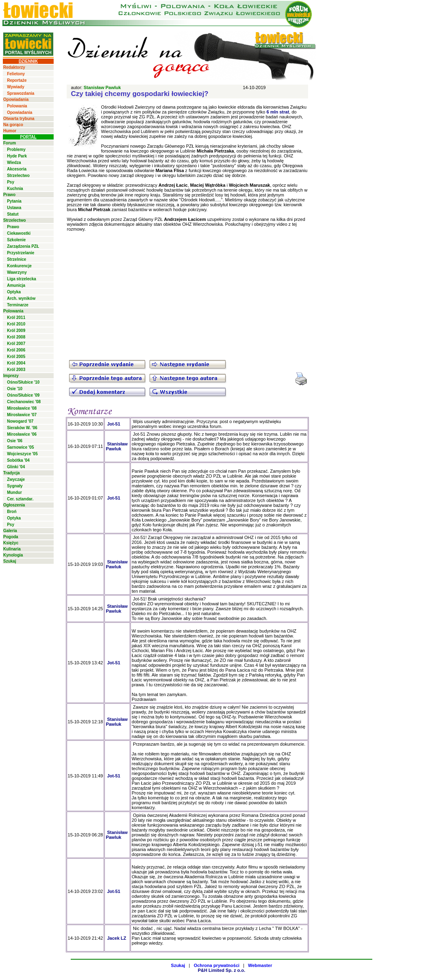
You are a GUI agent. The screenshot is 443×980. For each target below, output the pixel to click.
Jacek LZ (116, 938)
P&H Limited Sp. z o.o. (222, 970)
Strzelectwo (18, 176)
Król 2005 (16, 357)
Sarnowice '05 (20, 447)
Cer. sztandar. (20, 499)
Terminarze (18, 305)
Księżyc (11, 543)
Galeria (10, 531)
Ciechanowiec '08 (24, 402)
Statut (13, 214)
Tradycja (12, 473)
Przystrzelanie (21, 253)
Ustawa (14, 208)
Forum (10, 143)
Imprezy (11, 376)
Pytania (14, 201)
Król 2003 (16, 370)
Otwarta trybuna (19, 119)
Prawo (9, 195)
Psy (11, 182)
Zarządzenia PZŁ (23, 246)
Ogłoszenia (14, 505)
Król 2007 (16, 344)
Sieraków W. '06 (22, 428)
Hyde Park (17, 156)
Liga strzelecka (22, 279)
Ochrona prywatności (217, 965)
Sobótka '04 (18, 460)
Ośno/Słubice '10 (23, 382)
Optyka (14, 292)
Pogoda (11, 537)
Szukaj (10, 561)
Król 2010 (16, 324)
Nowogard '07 (20, 421)
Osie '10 (15, 389)
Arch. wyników (21, 298)
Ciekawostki (19, 233)
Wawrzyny (17, 272)
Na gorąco (13, 125)
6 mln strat (278, 112)
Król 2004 (16, 363)
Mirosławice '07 (22, 415)
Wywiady (16, 87)
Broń (12, 512)
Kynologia (13, 555)
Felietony (16, 74)
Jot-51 (113, 424)
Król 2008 (16, 337)
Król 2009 (16, 331)
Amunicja (16, 285)
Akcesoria (17, 169)
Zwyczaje (16, 479)
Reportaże (17, 80)
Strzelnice (16, 259)
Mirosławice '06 (22, 434)
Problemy (16, 150)
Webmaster (260, 965)
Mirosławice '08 (22, 408)
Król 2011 (16, 318)
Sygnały (15, 486)
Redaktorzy (14, 67)
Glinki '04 (16, 467)
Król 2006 (16, 350)
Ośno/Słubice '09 (23, 395)
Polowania (17, 106)
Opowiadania (16, 99)
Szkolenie (16, 240)
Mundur (14, 492)
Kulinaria (12, 549)
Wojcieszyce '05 (22, 454)
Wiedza (14, 163)
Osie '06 (15, 441)
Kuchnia (15, 189)
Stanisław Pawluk (102, 87)
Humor (10, 131)
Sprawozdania (21, 93)
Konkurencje (19, 266)
